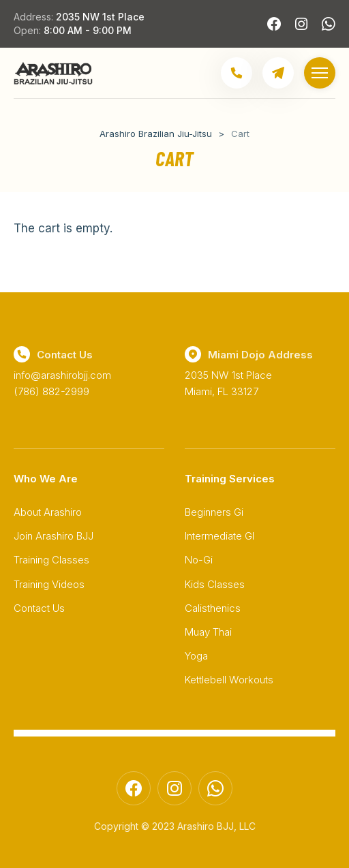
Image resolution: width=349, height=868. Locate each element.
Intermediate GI (219, 536)
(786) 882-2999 (51, 391)
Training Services (230, 479)
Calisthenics (213, 608)
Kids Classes (215, 584)
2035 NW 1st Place (100, 17)
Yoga (196, 656)
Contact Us (39, 608)
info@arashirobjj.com (62, 375)
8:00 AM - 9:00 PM (88, 30)
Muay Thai (208, 632)
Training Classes (51, 560)
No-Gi (199, 560)
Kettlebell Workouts (229, 680)
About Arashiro (48, 512)
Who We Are (46, 479)
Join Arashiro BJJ (54, 536)
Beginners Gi (214, 512)
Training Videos (49, 584)
